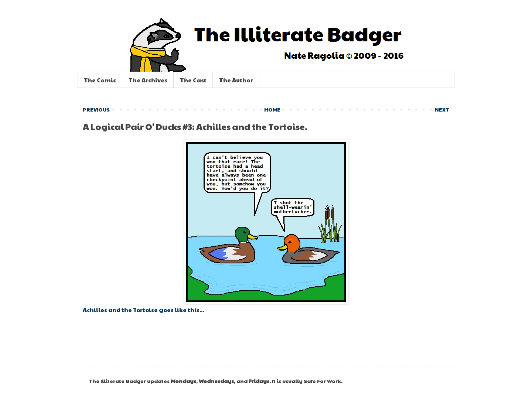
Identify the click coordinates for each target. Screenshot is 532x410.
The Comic (100, 80)
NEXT (442, 109)
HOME (272, 109)
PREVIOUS (96, 109)
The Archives (148, 80)
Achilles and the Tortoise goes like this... (143, 310)
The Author (236, 80)
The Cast (193, 80)
